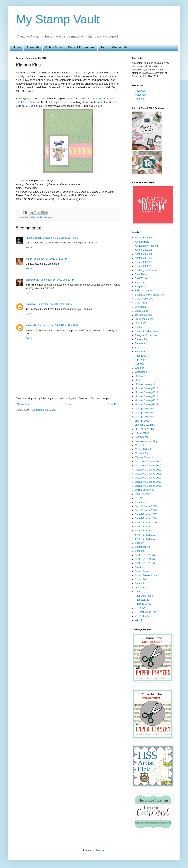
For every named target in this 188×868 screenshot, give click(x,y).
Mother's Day (142, 453)
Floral (138, 348)
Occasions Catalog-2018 (148, 474)
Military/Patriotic (143, 449)
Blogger (100, 850)
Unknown (31, 304)
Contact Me (120, 47)
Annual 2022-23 (143, 250)
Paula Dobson (34, 238)
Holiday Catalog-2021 (146, 404)
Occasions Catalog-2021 (148, 486)
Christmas (140, 307)
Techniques (141, 588)
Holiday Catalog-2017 (146, 392)
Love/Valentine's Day (146, 441)
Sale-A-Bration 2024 (146, 539)
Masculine (140, 445)
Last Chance (142, 437)
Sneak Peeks (142, 571)
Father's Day (142, 339)
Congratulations (143, 315)
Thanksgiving (142, 600)
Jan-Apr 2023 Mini (145, 409)
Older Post (113, 404)
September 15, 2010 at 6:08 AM (50, 259)
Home (17, 47)
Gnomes (139, 368)
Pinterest (140, 99)
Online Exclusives (144, 490)
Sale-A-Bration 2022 (146, 531)
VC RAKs (140, 608)
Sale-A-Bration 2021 (146, 527)
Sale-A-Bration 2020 (146, 523)
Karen (29, 259)
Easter (138, 327)
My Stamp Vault (58, 19)
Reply (29, 248)
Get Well (140, 364)
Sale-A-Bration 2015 (146, 506)
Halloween (141, 376)
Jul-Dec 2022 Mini (145, 429)
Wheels (139, 620)
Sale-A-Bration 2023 (146, 535)
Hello (138, 380)
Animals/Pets (142, 242)
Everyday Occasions (146, 335)
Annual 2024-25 (143, 258)
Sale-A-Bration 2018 (146, 518)
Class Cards (141, 311)
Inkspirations (29, 102)
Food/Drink (141, 352)
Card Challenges (44, 217)
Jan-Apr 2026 (142, 421)
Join (103, 47)
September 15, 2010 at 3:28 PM (57, 280)
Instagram (140, 95)
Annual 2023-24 (143, 254)
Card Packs (141, 303)
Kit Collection (142, 433)
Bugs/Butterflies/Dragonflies (150, 295)
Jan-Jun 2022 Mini (145, 425)
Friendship (141, 356)
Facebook (140, 91)
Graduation (141, 372)
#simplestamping (144, 238)
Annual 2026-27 (143, 266)
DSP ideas (141, 323)
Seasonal (140, 551)
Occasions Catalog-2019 (148, 478)
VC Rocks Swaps (144, 616)
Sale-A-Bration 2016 (146, 510)
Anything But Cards (145, 270)
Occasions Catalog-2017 (148, 470)
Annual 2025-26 (143, 262)
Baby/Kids (30, 217)
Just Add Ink (94, 98)
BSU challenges (143, 291)
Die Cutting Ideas (144, 319)
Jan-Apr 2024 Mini (145, 413)
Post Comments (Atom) (43, 410)
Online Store (54, 47)
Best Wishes (142, 278)
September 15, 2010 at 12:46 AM (60, 238)
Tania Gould (32, 280)
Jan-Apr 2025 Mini (145, 417)
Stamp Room (142, 579)
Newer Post (23, 404)
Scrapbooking (142, 547)
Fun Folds (140, 360)
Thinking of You (143, 604)
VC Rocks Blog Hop (146, 612)
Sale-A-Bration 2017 (146, 514)
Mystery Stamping (145, 457)
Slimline (139, 567)
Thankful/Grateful (144, 596)
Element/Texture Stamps (148, 331)
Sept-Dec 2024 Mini (145, 559)
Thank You (141, 592)
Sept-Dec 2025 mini (145, 563)
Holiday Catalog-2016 (146, 388)
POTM (138, 498)
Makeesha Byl (33, 325)
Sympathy (140, 583)
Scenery (139, 543)
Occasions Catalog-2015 (148, 462)
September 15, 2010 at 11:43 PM (55, 304)
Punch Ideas (142, 502)
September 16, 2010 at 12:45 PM (60, 325)
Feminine (140, 343)
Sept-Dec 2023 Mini (145, 555)
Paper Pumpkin (143, 494)
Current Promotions (81, 47)
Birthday (139, 283)
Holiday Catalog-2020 (146, 400)
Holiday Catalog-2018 (146, 396)
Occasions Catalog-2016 (148, 466)
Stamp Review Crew (146, 575)
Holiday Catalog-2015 (146, 384)
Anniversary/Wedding (146, 246)
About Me (33, 47)
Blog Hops (140, 287)
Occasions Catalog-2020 (148, 482)
